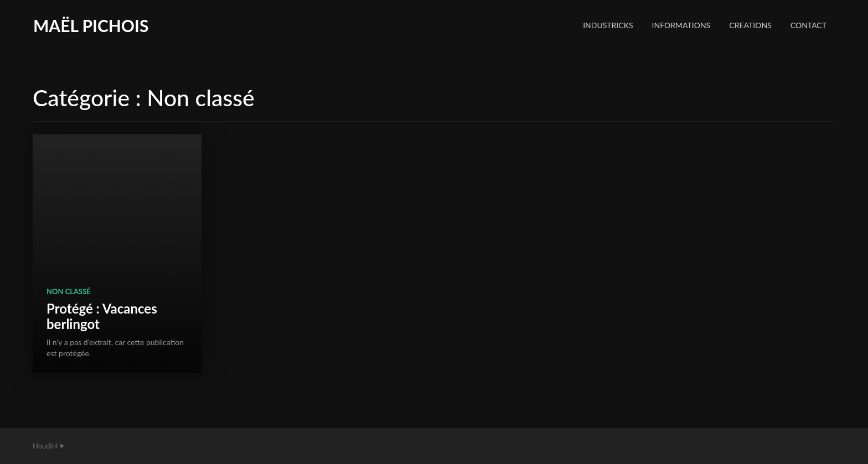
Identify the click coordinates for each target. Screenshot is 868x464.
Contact (808, 25)
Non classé (69, 291)
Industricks (608, 25)
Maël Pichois (91, 25)
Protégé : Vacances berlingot (102, 316)
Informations (681, 25)
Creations (750, 25)
